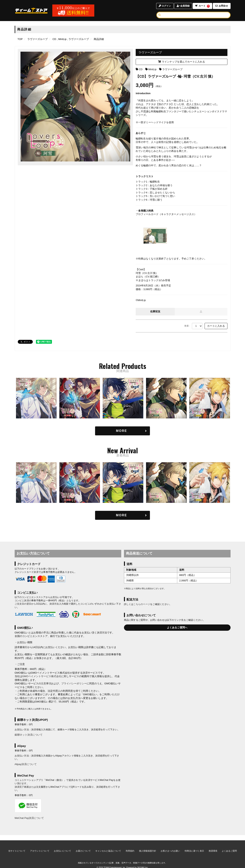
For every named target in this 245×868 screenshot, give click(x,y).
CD (141, 69)
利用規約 (130, 846)
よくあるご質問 (229, 846)
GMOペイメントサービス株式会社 (42, 676)
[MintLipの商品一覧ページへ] (62, 39)
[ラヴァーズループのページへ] (37, 39)
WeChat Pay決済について (29, 818)
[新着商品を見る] (122, 515)
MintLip (152, 69)
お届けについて (83, 846)
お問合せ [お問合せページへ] (222, 6)
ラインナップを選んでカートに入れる (182, 62)
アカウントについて (40, 846)
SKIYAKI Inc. (143, 862)
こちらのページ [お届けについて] (142, 604)
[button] (18, 399)
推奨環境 (213, 846)
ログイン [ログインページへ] (165, 6)
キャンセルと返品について (108, 846)
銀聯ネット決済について (29, 735)
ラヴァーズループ (172, 69)
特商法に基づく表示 (194, 846)
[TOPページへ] (31, 11)
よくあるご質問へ (177, 628)
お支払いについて (62, 846)
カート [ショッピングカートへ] (202, 6)
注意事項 (46, 684)
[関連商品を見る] (122, 431)
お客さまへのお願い (170, 846)
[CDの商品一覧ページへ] (54, 39)
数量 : (187, 326)
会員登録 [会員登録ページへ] (183, 6)
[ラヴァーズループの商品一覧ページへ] (78, 39)
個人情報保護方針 (148, 846)
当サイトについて (17, 846)
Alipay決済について (26, 764)
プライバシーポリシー (74, 684)
